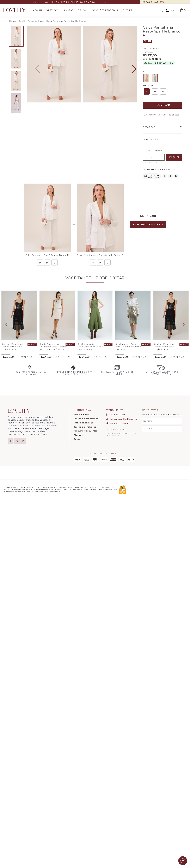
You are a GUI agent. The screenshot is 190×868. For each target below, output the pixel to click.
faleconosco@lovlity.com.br (122, 419)
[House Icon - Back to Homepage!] (14, 21)
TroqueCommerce (117, 423)
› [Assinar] (179, 429)
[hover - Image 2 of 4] (16, 59)
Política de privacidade (86, 419)
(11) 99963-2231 (115, 415)
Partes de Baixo (36, 21)
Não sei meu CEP (150, 162)
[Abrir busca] (161, 10)
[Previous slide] (6, 325)
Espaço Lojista (154, 2)
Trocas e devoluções (85, 427)
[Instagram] (17, 441)
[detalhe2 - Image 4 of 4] (16, 103)
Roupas (68, 10)
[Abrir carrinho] (182, 10)
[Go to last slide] (35, 2)
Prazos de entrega (84, 423)
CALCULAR (174, 157)
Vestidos (53, 10)
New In (37, 10)
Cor (145, 71)
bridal (83, 10)
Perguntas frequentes (85, 431)
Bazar (77, 439)
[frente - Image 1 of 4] (16, 36)
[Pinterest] (23, 441)
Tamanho (148, 85)
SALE (22, 21)
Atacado (78, 435)
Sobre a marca (82, 415)
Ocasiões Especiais (105, 10)
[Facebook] (11, 441)
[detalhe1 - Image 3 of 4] (16, 81)
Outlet (127, 10)
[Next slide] (105, 2)
